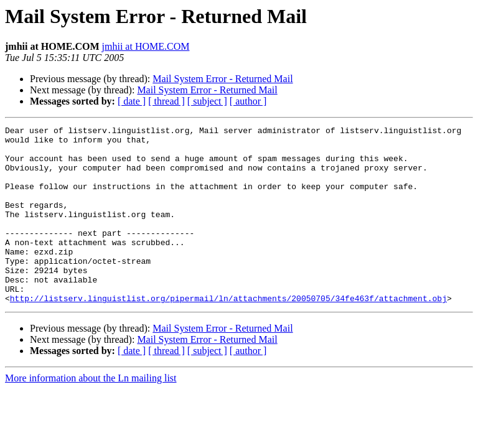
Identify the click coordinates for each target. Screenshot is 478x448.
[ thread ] (166, 101)
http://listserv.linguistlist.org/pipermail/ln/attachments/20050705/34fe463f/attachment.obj (228, 334)
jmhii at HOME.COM (146, 46)
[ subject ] (207, 101)
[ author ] (248, 101)
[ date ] (132, 101)
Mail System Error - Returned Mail (223, 79)
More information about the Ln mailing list (91, 413)
